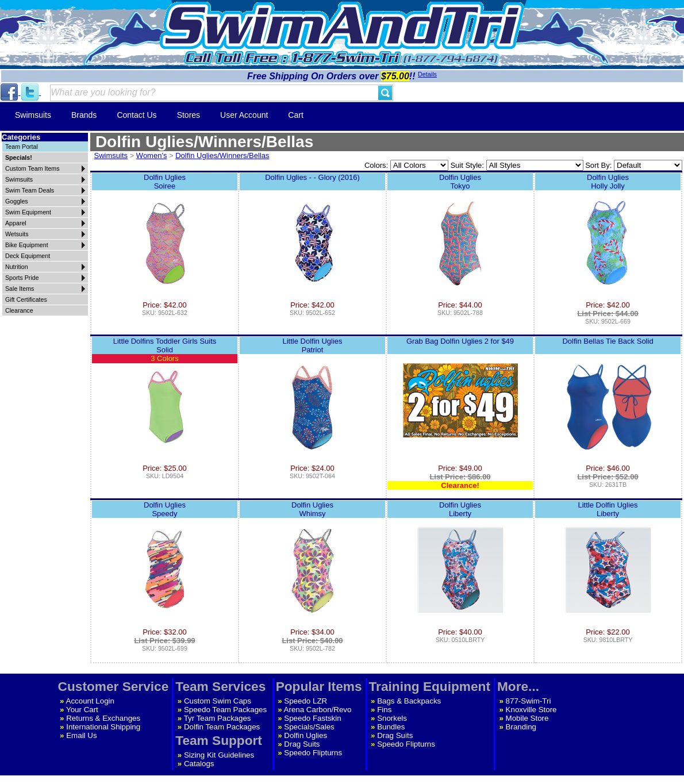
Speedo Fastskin (312, 718)
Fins (384, 710)
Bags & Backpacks (409, 701)
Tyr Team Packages (218, 718)
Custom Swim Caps (218, 701)
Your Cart (82, 710)
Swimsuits (33, 115)
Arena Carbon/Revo (318, 710)
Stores (189, 115)
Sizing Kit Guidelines (219, 755)
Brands (84, 115)
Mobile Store (527, 718)
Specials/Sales (309, 727)
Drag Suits (302, 744)
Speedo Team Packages (225, 710)
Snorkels (392, 718)
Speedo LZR (306, 701)
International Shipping (103, 727)
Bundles (391, 727)
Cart (295, 115)
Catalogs (199, 764)
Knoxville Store (531, 710)
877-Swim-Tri (529, 701)
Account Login (90, 701)
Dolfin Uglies (306, 735)
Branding (521, 727)
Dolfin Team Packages (222, 727)
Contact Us (137, 115)
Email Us (81, 735)
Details (427, 74)
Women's (152, 155)
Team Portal (22, 147)
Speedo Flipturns (313, 753)
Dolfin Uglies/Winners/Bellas (222, 155)
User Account (244, 115)
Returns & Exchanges (103, 718)
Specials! (19, 157)
